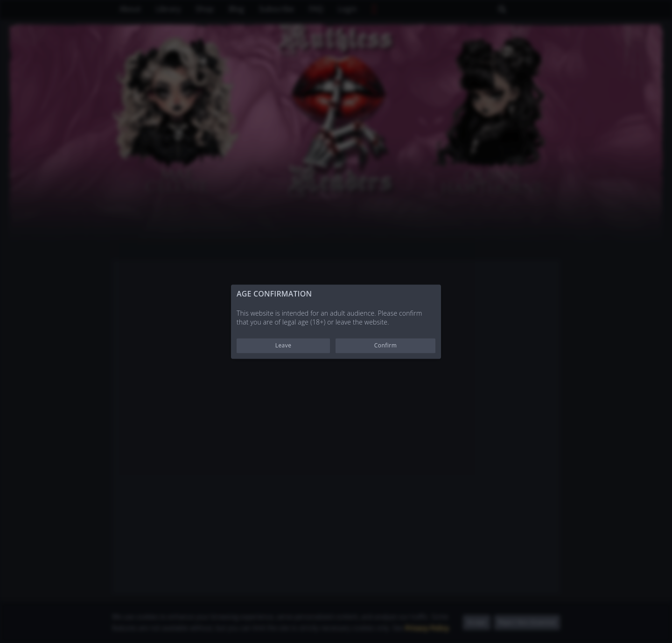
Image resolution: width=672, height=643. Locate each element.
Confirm (386, 345)
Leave (283, 345)
